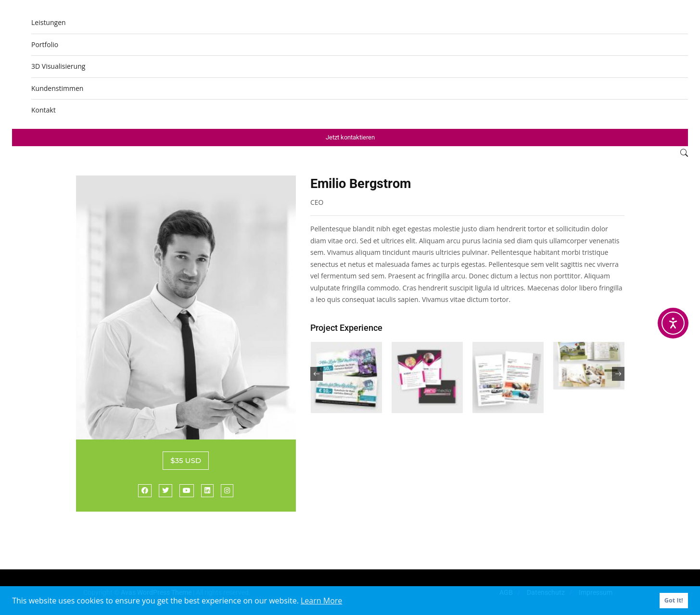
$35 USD (186, 460)
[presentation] (317, 374)
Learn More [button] (321, 601)
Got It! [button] (674, 600)
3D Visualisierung (58, 66)
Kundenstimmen (57, 88)
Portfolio (45, 44)
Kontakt (44, 110)
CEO (317, 202)
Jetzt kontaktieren (350, 137)
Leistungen (49, 22)
